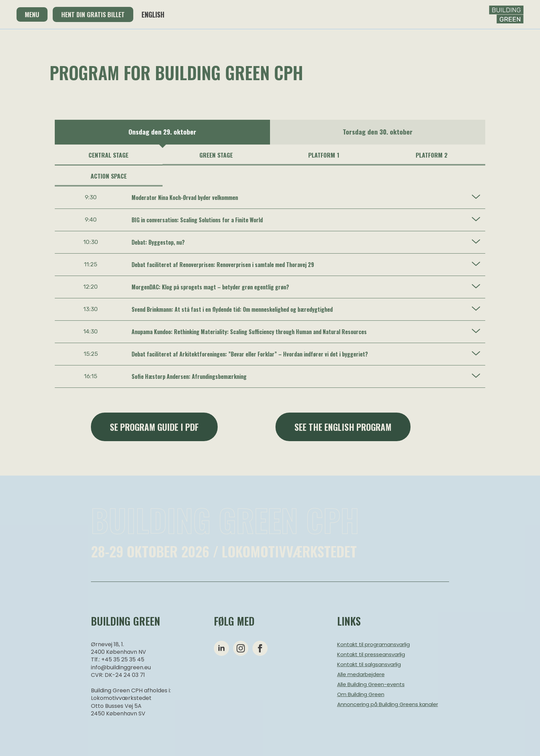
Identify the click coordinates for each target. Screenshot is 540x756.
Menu (32, 14)
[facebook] (260, 648)
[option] (162, 132)
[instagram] (241, 648)
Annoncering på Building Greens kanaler (388, 704)
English (153, 14)
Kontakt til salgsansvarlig (369, 664)
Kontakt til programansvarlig (373, 644)
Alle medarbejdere (361, 674)
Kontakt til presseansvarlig (371, 654)
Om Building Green (361, 694)
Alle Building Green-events (371, 684)
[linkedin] (221, 648)
